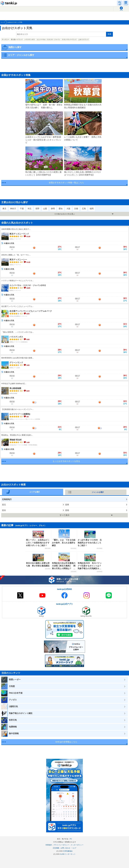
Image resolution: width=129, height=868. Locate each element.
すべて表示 (64, 515)
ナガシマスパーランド (69, 39)
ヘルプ (74, 848)
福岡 (92, 209)
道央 (4, 510)
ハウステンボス (30, 39)
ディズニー (5, 39)
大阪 (68, 209)
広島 (84, 209)
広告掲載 (56, 848)
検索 (109, 34)
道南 (67, 510)
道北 (4, 505)
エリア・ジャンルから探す (21, 55)
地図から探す (15, 47)
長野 (37, 209)
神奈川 (13, 209)
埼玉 (30, 209)
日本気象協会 (68, 851)
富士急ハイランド (17, 39)
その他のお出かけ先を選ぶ (64, 214)
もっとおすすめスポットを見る (66, 461)
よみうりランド (84, 39)
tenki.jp (9, 3)
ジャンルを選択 (98, 492)
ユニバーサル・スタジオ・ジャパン (48, 39)
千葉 (22, 209)
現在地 (121, 10)
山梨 (45, 209)
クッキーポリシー (77, 845)
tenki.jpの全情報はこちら (66, 742)
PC (71, 839)
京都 (76, 209)
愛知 (61, 209)
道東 (67, 505)
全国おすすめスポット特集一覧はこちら (66, 183)
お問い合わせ (65, 848)
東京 (4, 209)
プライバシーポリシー (61, 845)
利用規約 (49, 845)
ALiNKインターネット (68, 854)
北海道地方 (7, 499)
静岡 (53, 209)
